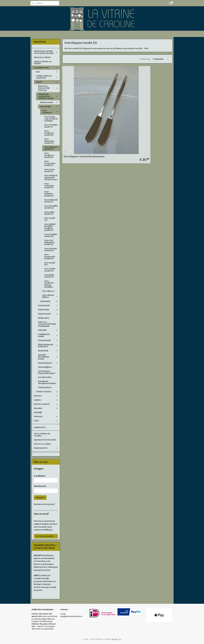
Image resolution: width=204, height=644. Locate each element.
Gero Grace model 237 (49, 170)
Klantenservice (46, 448)
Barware (46, 396)
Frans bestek (48, 305)
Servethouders (45, 377)
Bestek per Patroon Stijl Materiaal (48, 88)
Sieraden (46, 408)
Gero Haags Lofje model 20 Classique (51, 119)
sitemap (114, 639)
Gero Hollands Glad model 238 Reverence (51, 177)
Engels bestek (48, 314)
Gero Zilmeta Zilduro (50, 296)
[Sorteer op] (160, 59)
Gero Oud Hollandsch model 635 (49, 242)
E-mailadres (40, 476)
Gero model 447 (50, 219)
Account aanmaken (45, 536)
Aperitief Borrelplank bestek (48, 357)
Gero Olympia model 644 (50, 250)
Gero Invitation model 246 (49, 194)
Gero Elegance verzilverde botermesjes (77, 102)
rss (120, 639)
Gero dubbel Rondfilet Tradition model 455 (50, 227)
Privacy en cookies (42, 444)
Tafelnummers (45, 387)
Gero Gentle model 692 (50, 270)
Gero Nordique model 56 (51, 126)
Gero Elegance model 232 (51, 148)
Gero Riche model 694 (49, 276)
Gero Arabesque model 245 (49, 186)
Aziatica (46, 400)
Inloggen (40, 497)
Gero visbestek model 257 (51, 201)
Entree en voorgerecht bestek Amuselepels (47, 324)
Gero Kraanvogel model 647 (50, 257)
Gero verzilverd (50, 112)
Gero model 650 (50, 264)
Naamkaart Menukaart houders (47, 382)
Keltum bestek (49, 102)
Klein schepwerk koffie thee (48, 346)
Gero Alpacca (48, 291)
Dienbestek (48, 351)
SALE (46, 421)
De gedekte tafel (46, 68)
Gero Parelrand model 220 (49, 133)
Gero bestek (49, 107)
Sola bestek (49, 301)
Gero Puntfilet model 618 (51, 235)
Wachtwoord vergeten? (44, 504)
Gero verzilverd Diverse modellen (49, 284)
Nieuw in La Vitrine (42, 57)
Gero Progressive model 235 (50, 163)
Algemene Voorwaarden (45, 440)
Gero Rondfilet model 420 (51, 207)
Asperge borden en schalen (43, 62)
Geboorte (46, 416)
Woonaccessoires (46, 404)
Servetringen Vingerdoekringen (47, 372)
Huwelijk (38, 412)
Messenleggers (48, 363)
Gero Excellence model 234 (49, 155)
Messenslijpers (45, 367)
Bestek (47, 82)
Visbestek (48, 330)
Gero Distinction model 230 (49, 141)
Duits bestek (48, 310)
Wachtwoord (40, 486)
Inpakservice (40, 427)
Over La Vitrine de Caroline (42, 435)
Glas (47, 72)
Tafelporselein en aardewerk (47, 77)
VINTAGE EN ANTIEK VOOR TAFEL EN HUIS (46, 52)
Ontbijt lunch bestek (48, 335)
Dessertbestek (48, 340)
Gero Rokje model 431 (49, 213)
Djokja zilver (44, 318)
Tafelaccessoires (47, 392)
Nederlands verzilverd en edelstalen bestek (48, 96)
